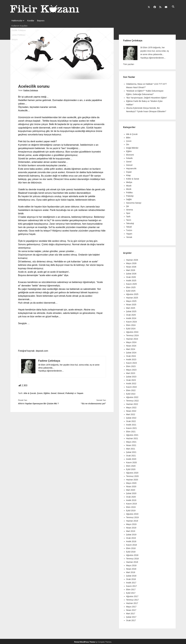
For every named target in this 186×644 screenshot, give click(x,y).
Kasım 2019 (131, 503)
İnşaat (129, 171)
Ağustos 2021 (132, 434)
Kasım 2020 (131, 462)
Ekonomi (130, 154)
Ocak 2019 (131, 537)
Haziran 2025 (132, 297)
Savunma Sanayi (134, 202)
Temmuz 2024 (132, 335)
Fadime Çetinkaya (31, 90)
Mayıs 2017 (131, 606)
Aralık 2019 (131, 499)
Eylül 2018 (131, 551)
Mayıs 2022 (131, 407)
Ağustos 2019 (132, 513)
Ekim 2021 (131, 431)
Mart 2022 (131, 414)
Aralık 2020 (131, 458)
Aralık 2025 (131, 280)
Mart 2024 (131, 348)
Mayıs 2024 (131, 341)
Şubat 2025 (131, 311)
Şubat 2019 (131, 534)
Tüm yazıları (129, 63)
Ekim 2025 (131, 287)
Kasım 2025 (131, 283)
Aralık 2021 (131, 424)
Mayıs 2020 (131, 482)
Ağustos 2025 (132, 293)
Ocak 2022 (131, 420)
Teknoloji (130, 223)
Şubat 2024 (131, 352)
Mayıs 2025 (131, 300)
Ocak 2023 (131, 379)
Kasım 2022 (131, 386)
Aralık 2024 (131, 317)
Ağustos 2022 (132, 396)
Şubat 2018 (131, 575)
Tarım (129, 219)
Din (128, 144)
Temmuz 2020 (132, 475)
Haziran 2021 (132, 438)
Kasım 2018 (131, 544)
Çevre (40, 392)
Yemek (129, 236)
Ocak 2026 (131, 276)
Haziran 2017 (132, 602)
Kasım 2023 (131, 362)
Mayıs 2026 (131, 262)
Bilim (128, 137)
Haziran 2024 (132, 338)
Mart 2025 (131, 307)
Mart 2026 (131, 269)
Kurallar (32, 21)
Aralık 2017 (131, 582)
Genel (54, 392)
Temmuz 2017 (132, 599)
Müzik (129, 188)
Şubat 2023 (131, 376)
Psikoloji (70, 392)
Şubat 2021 (131, 451)
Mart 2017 (131, 613)
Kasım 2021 (131, 427)
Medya (129, 181)
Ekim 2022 (131, 390)
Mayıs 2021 (131, 441)
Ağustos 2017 (132, 596)
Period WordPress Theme (85, 641)
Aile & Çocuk (30, 392)
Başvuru (43, 21)
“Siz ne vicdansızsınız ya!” (93, 403)
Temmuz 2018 (132, 558)
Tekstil (129, 226)
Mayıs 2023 (131, 369)
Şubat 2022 (131, 417)
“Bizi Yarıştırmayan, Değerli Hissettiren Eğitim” (147, 97)
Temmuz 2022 (132, 400)
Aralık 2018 (131, 541)
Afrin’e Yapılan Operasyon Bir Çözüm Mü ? (38, 403)
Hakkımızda (17, 21)
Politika (129, 192)
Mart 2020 (131, 489)
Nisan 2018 (131, 568)
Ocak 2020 (131, 496)
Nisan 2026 (131, 266)
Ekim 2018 (131, 547)
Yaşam (80, 392)
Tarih (128, 216)
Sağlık (129, 199)
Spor (128, 212)
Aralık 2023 (131, 359)
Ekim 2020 (131, 465)
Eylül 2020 (131, 468)
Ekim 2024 (131, 324)
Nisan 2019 (131, 527)
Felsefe (129, 157)
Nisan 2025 (131, 304)
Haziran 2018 (132, 561)
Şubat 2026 (131, 273)
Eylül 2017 (131, 592)
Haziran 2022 (132, 403)
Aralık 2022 (131, 383)
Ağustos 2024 (132, 331)
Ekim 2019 (131, 506)
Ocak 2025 (131, 314)
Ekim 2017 (131, 589)
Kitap (128, 175)
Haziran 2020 (132, 479)
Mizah (129, 185)
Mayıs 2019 (131, 523)
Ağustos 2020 (132, 472)
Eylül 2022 (131, 393)
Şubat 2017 (131, 616)
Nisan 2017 (131, 609)
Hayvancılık (131, 168)
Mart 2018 (131, 571)
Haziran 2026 (132, 259)
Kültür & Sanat (133, 178)
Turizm (129, 229)
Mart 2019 (131, 530)
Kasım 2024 (131, 321)
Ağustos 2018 (132, 554)
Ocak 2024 (131, 355)
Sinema (129, 209)
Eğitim (47, 392)
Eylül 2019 (131, 510)
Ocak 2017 (131, 620)
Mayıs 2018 (131, 565)
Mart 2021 (131, 448)
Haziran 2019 (132, 520)
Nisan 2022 (131, 410)
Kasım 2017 (131, 585)
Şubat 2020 (131, 493)
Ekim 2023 (131, 365)
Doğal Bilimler (132, 147)
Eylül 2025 (131, 290)
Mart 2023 (131, 372)
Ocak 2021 (131, 455)
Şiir (128, 205)
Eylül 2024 (131, 328)
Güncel (61, 392)
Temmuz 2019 (132, 517)
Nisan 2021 (131, 444)
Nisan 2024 (131, 345)
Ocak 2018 (131, 578)
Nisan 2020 (131, 486)
